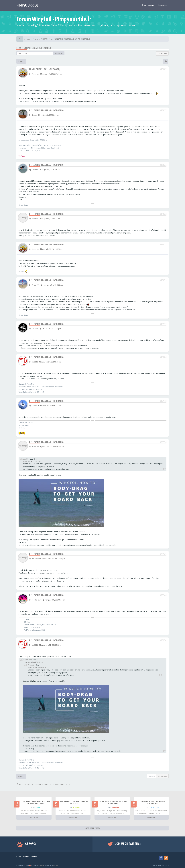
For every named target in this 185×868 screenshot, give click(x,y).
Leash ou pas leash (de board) (34, 48)
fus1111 (35, 362)
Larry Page (154, 807)
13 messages (162, 53)
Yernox (34, 406)
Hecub (34, 115)
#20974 (163, 640)
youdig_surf (36, 600)
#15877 (163, 244)
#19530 (163, 401)
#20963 (163, 554)
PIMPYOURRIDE (27, 5)
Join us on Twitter (128, 844)
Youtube (26, 857)
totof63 (35, 219)
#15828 (163, 214)
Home (19, 857)
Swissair (35, 329)
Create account (148, 5)
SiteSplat (76, 807)
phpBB (55, 865)
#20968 (163, 595)
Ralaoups (35, 447)
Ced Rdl (35, 169)
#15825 (163, 165)
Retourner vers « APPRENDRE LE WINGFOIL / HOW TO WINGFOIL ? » (43, 784)
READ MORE (34, 817)
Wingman (35, 74)
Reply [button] (21, 61)
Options (152, 776)
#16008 (163, 357)
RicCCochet (36, 559)
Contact (34, 857)
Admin (37, 807)
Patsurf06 (35, 285)
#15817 (163, 110)
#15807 (163, 69)
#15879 (163, 280)
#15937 (163, 324)
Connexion (162, 5)
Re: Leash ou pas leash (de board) (46, 110)
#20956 (163, 442)
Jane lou (115, 807)
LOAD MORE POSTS (92, 828)
